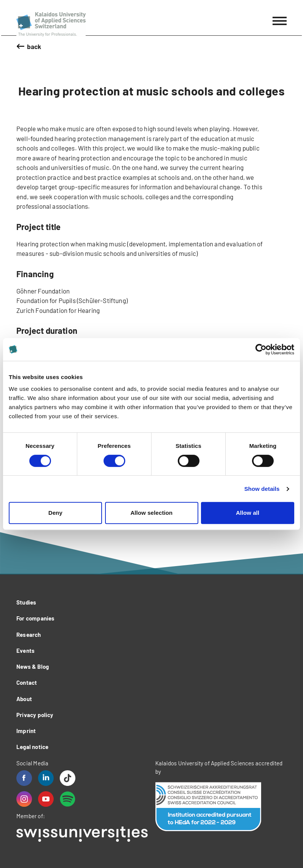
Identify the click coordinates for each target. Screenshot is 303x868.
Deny (55, 513)
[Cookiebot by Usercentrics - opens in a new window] (261, 349)
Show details (262, 489)
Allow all (248, 513)
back (34, 46)
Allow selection (152, 513)
